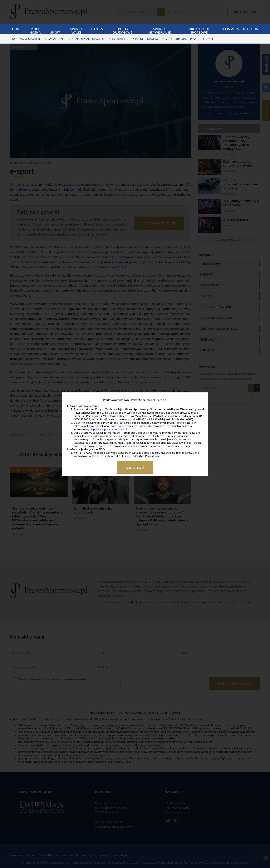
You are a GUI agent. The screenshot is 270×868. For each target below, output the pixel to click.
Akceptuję (135, 468)
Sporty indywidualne (159, 30)
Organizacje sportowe (199, 30)
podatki (136, 39)
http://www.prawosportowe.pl (108, 429)
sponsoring (157, 39)
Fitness (97, 29)
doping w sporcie (26, 39)
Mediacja (250, 29)
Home (17, 29)
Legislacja (230, 29)
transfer (210, 39)
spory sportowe (185, 39)
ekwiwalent (55, 39)
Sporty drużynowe (122, 30)
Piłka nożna (35, 30)
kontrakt (117, 39)
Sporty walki (76, 30)
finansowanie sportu (87, 39)
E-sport (55, 30)
